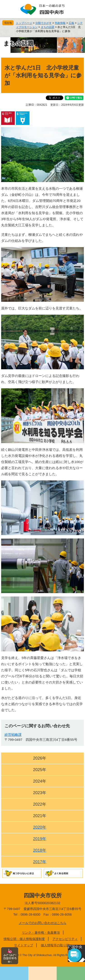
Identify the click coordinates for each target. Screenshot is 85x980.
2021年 (40, 816)
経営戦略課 (13, 735)
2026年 (40, 758)
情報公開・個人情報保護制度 (24, 939)
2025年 (40, 770)
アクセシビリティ (65, 939)
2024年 (40, 781)
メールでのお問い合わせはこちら (43, 923)
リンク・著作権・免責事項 (41, 933)
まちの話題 (48, 27)
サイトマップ (24, 945)
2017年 (40, 862)
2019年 (40, 839)
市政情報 (60, 23)
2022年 (40, 804)
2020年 (40, 827)
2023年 (40, 793)
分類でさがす (44, 23)
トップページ (24, 23)
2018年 (40, 850)
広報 (71, 23)
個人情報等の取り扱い (57, 945)
